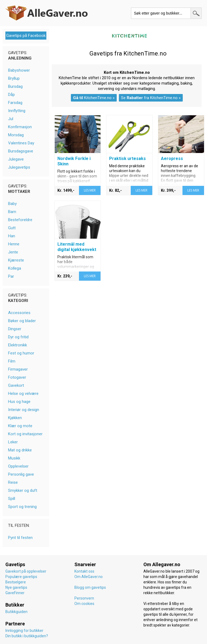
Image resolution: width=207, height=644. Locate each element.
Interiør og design (24, 410)
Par (11, 276)
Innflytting (17, 111)
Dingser (15, 329)
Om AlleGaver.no (89, 577)
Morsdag (16, 135)
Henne (14, 244)
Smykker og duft (23, 490)
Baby (12, 204)
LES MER (90, 190)
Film (12, 361)
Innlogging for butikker (24, 631)
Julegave (16, 159)
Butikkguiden (16, 612)
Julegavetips (19, 167)
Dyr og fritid (18, 337)
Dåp (11, 95)
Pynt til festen (20, 538)
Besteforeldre (20, 220)
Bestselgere (16, 582)
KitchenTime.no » (94, 98)
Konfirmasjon (20, 127)
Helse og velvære (23, 394)
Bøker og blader (22, 321)
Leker (13, 442)
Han (12, 236)
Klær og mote (20, 426)
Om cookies (84, 604)
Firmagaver (18, 369)
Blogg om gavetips (90, 587)
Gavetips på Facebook (26, 36)
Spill (12, 499)
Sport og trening (22, 507)
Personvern (84, 598)
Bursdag (15, 86)
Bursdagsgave (21, 151)
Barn (12, 212)
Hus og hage (19, 402)
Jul (11, 119)
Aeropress (172, 159)
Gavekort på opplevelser (26, 571)
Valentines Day (21, 143)
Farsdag (15, 103)
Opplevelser (18, 466)
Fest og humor (21, 353)
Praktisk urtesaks (127, 159)
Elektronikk (18, 345)
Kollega (15, 268)
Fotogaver (17, 377)
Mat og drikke (20, 450)
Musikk (14, 458)
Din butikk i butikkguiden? (27, 636)
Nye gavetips (16, 587)
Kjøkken (15, 418)
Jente (13, 252)
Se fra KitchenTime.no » (151, 98)
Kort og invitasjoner (25, 434)
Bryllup (14, 78)
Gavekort (16, 385)
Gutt (12, 228)
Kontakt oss (84, 571)
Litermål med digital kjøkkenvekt (77, 247)
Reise (13, 482)
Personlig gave (21, 474)
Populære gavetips (21, 577)
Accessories (19, 313)
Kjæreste (16, 260)
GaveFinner (15, 593)
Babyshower (19, 70)
